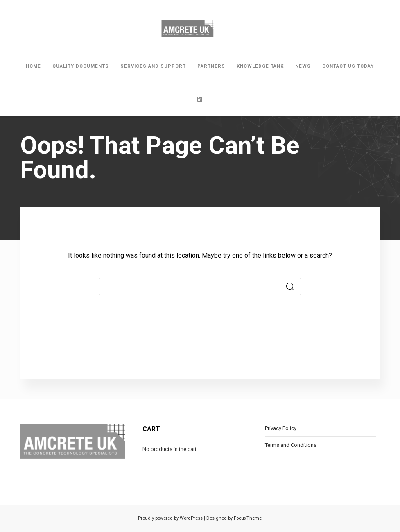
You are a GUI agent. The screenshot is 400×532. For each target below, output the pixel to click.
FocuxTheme (248, 518)
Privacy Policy (281, 428)
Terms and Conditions (291, 445)
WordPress (191, 518)
